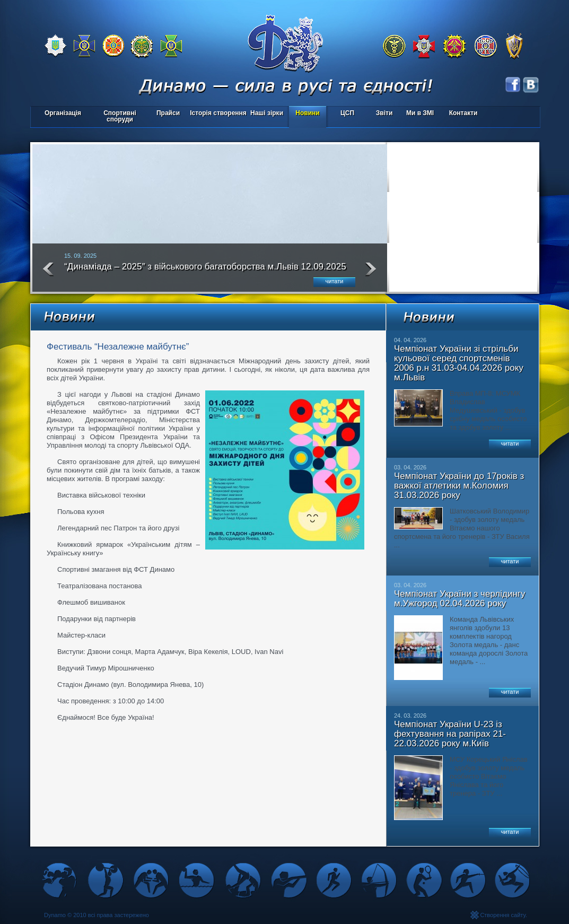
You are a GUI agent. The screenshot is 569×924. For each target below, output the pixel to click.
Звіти (384, 113)
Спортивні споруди (120, 116)
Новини (307, 113)
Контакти (463, 113)
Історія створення (218, 113)
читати (335, 281)
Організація (63, 113)
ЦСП (345, 114)
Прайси (168, 113)
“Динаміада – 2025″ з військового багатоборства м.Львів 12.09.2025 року (205, 271)
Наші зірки (265, 114)
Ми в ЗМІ (420, 113)
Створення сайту (503, 915)
